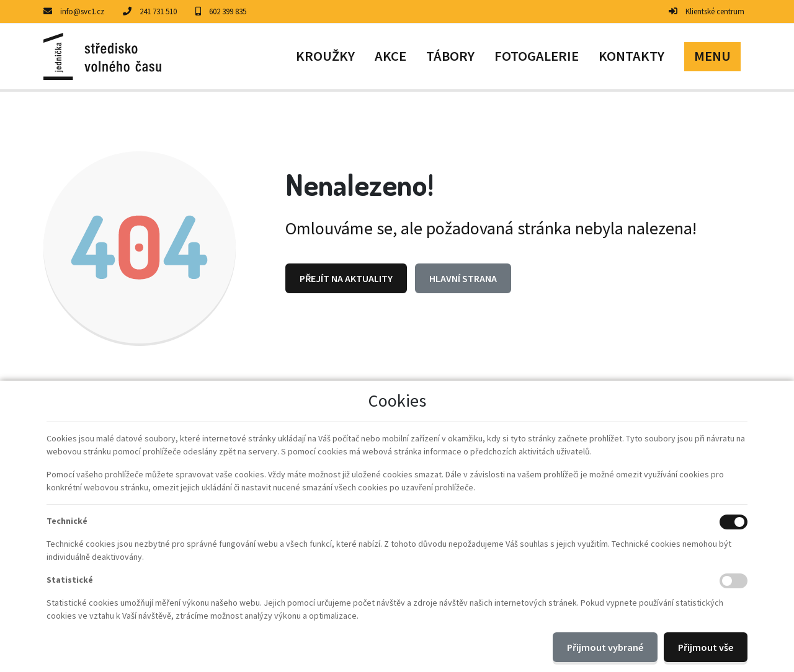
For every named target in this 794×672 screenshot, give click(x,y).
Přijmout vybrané (605, 647)
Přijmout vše (706, 647)
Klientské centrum (715, 11)
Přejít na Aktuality (346, 278)
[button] (712, 56)
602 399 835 (228, 11)
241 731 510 (158, 11)
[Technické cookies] (734, 522)
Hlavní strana (463, 278)
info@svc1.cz (82, 11)
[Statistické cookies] (734, 581)
